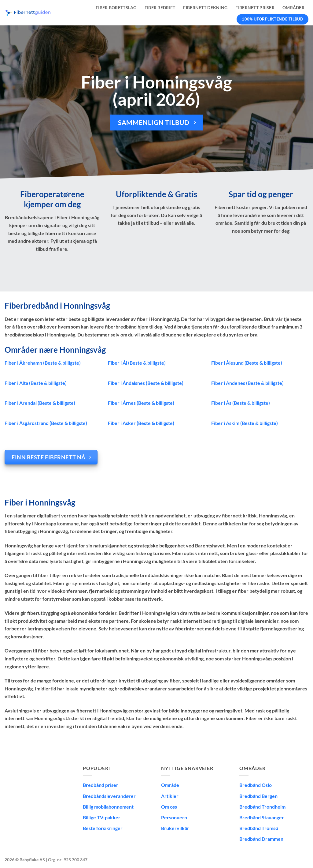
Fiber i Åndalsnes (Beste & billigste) (146, 383)
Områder (293, 8)
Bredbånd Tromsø (259, 828)
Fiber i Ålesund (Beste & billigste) (247, 363)
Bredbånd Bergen (258, 796)
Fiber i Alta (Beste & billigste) (36, 383)
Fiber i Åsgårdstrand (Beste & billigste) (46, 423)
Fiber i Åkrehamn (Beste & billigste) (43, 363)
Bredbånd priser (101, 785)
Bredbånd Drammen (261, 839)
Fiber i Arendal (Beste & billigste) (40, 403)
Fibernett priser (255, 8)
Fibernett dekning (205, 8)
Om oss (169, 807)
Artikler (170, 796)
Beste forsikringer (103, 828)
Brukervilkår (175, 828)
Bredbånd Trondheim (262, 807)
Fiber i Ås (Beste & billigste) (241, 403)
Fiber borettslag (116, 8)
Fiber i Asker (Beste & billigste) (141, 423)
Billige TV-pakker (102, 817)
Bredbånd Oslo (256, 785)
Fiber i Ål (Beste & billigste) (137, 363)
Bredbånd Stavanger (262, 817)
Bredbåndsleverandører (109, 796)
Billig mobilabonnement (108, 807)
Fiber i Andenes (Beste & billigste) (247, 383)
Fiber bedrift (160, 8)
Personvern (174, 817)
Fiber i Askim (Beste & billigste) (245, 423)
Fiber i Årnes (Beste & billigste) (141, 403)
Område (170, 785)
